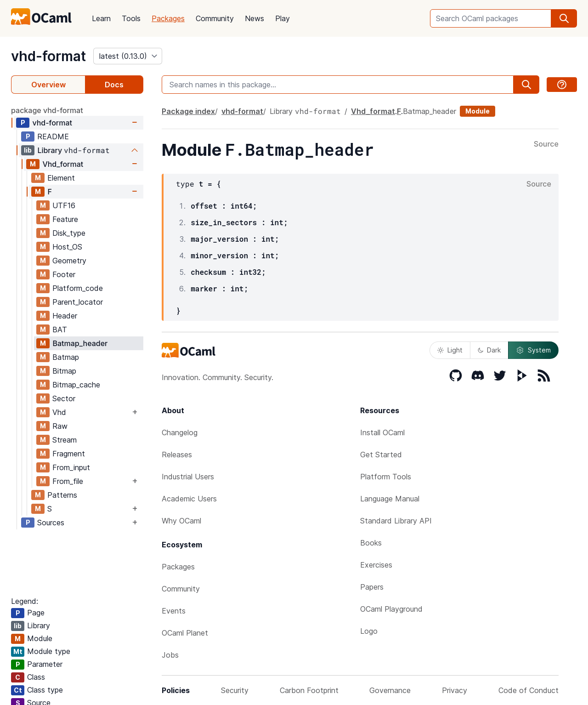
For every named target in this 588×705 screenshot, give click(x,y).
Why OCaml (181, 521)
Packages (168, 18)
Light (450, 350)
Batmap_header (80, 343)
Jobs (170, 655)
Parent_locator (78, 302)
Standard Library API (396, 521)
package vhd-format (47, 110)
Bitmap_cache (76, 385)
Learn (101, 18)
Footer (64, 274)
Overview (48, 85)
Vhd (59, 412)
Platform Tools (386, 477)
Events (174, 611)
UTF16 (64, 205)
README (53, 136)
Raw (60, 426)
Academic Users (189, 499)
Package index (188, 111)
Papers (372, 587)
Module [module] (478, 111)
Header (65, 316)
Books (371, 543)
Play (283, 18)
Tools (131, 18)
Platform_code (78, 288)
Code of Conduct (529, 690)
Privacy (455, 690)
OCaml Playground (391, 609)
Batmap (66, 357)
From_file (68, 481)
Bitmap (64, 371)
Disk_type (69, 233)
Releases (177, 455)
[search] (564, 18)
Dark (489, 350)
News (254, 18)
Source (546, 144)
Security (235, 690)
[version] (128, 56)
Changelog (180, 432)
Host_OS (67, 247)
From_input (71, 467)
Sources (51, 523)
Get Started (381, 455)
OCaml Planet (185, 633)
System (533, 350)
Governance (390, 690)
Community (215, 18)
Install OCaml (382, 432)
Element (61, 178)
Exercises (376, 565)
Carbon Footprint (309, 690)
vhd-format (48, 56)
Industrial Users (188, 477)
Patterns (62, 495)
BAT (60, 330)
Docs (114, 85)
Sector (64, 398)
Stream (65, 440)
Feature (65, 219)
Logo (369, 631)
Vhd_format (63, 164)
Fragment (69, 454)
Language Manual (390, 499)
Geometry (69, 261)
